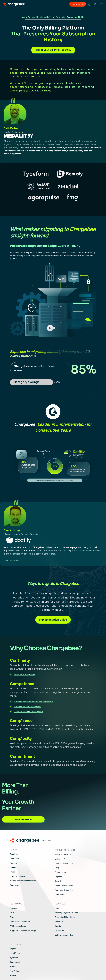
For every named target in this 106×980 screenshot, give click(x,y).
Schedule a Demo (23, 819)
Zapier (13, 949)
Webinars (59, 922)
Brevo (12, 966)
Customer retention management (29, 712)
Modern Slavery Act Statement (23, 881)
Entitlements (60, 872)
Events (58, 926)
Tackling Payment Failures (66, 913)
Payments (59, 877)
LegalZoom (15, 953)
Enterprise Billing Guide (65, 917)
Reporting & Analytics (64, 890)
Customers (15, 858)
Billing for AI (60, 859)
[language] (95, 4)
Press (12, 872)
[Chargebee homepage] (15, 4)
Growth (58, 881)
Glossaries (60, 930)
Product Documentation (20, 922)
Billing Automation (63, 854)
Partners (14, 863)
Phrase (13, 975)
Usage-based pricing (64, 863)
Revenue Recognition (64, 886)
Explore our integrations (24, 675)
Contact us (15, 885)
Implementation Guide (53, 620)
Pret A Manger (16, 971)
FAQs (12, 913)
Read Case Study (12, 561)
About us (14, 854)
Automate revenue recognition (27, 707)
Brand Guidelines (17, 876)
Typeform (14, 958)
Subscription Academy (65, 935)
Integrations (60, 894)
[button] (47, 840)
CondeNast (15, 962)
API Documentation (18, 926)
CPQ (57, 868)
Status (13, 917)
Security (13, 908)
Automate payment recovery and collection (33, 702)
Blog (57, 908)
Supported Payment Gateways (23, 930)
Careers (13, 867)
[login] (89, 4)
